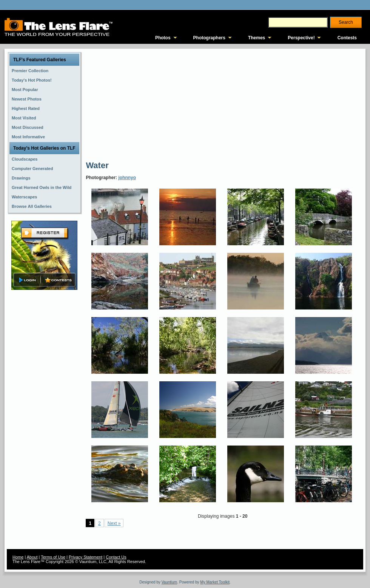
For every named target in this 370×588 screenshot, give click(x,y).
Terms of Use (53, 557)
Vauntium (170, 582)
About (32, 557)
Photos (163, 38)
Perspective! (301, 38)
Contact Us (116, 557)
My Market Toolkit (215, 582)
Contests (347, 38)
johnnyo (127, 178)
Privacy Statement (86, 557)
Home (18, 557)
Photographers (209, 38)
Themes (257, 38)
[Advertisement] (190, 104)
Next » (114, 523)
